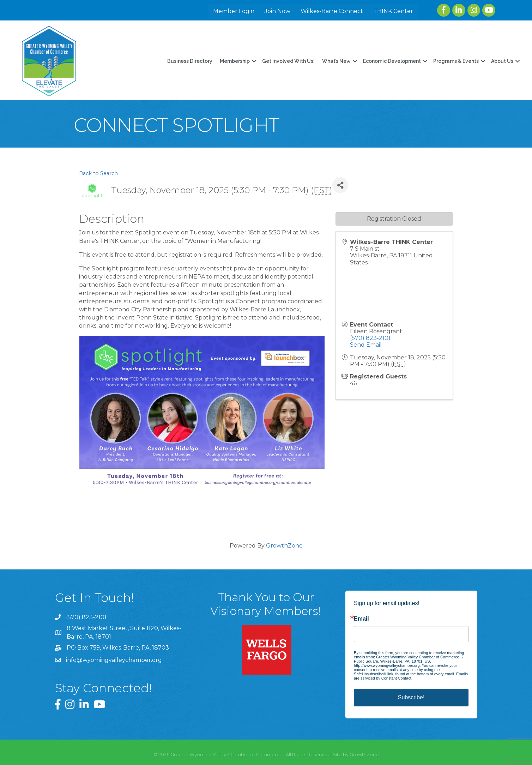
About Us (502, 61)
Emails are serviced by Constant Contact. (411, 676)
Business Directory (189, 61)
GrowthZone (284, 546)
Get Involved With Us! (288, 61)
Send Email (366, 345)
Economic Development (392, 61)
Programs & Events (456, 61)
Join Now (278, 11)
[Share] (340, 185)
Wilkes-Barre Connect (332, 11)
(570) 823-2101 (370, 338)
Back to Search (98, 173)
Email (361, 619)
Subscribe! (411, 697)
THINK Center (394, 11)
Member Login (234, 11)
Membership (234, 61)
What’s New (336, 61)
